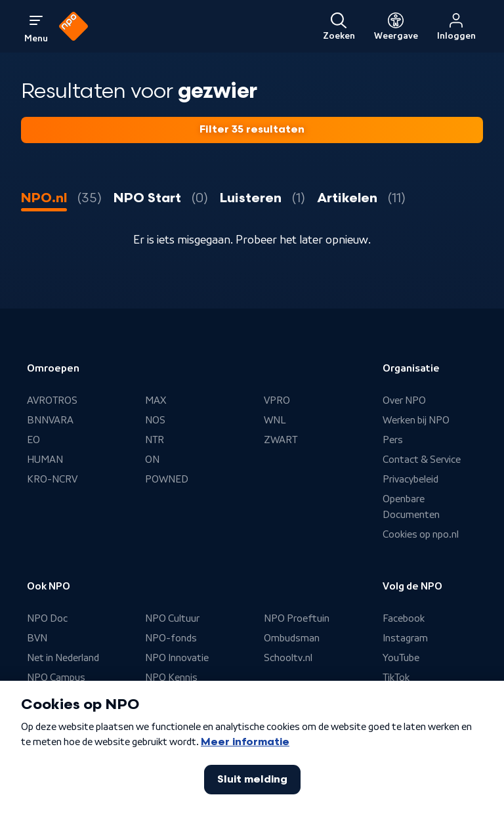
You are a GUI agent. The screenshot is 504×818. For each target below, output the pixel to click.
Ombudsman (292, 638)
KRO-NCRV (52, 479)
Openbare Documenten (411, 507)
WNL (275, 420)
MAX (156, 400)
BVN (37, 638)
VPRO (277, 400)
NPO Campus (56, 678)
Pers (393, 440)
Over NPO (404, 400)
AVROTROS (52, 400)
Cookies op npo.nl (421, 534)
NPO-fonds (171, 638)
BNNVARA (50, 420)
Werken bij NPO (416, 420)
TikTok (396, 678)
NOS (155, 420)
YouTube (401, 658)
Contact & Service (422, 460)
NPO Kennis (171, 678)
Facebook (404, 618)
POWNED (167, 479)
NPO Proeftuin (297, 618)
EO (33, 440)
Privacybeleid (410, 479)
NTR (155, 440)
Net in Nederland (63, 658)
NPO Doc (47, 618)
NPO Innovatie (177, 658)
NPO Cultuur (172, 618)
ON (152, 460)
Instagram (405, 638)
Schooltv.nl (288, 658)
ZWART (281, 440)
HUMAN (45, 460)
